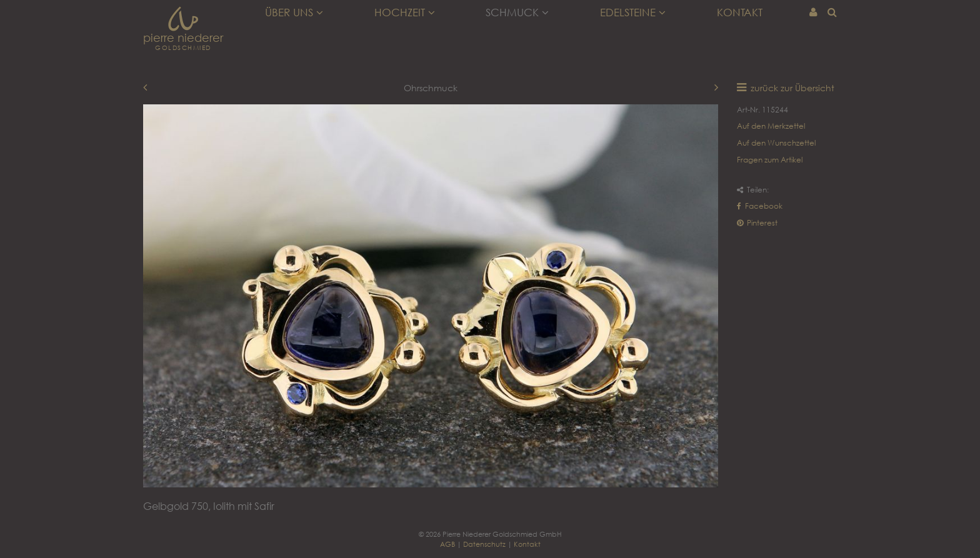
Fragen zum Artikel (770, 160)
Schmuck (517, 12)
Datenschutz (484, 544)
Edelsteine (633, 12)
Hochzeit (405, 12)
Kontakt (740, 12)
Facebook (760, 206)
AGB (447, 544)
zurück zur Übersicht (792, 88)
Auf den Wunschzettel (776, 143)
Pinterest (757, 223)
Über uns (294, 12)
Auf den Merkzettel (771, 126)
